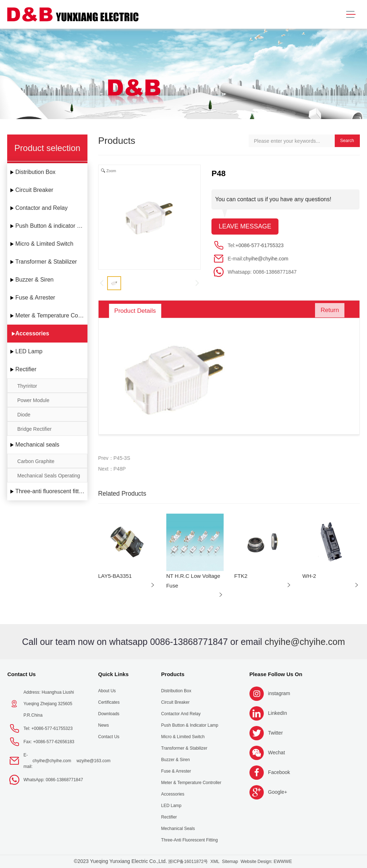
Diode (24, 415)
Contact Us (21, 674)
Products (173, 674)
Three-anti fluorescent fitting (51, 491)
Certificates (109, 702)
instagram (279, 693)
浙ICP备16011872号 (188, 862)
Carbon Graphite (36, 461)
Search (347, 141)
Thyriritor (27, 386)
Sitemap (230, 862)
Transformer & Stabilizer (46, 262)
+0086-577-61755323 (259, 245)
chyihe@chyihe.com (266, 259)
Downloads (109, 714)
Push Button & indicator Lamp (51, 226)
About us (107, 691)
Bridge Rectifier (34, 429)
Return (328, 311)
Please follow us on (276, 674)
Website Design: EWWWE (266, 862)
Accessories (32, 333)
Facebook (279, 772)
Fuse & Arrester (35, 298)
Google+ (278, 792)
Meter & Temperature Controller (51, 315)
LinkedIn (278, 713)
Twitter (275, 733)
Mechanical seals (37, 445)
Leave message (245, 226)
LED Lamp (29, 351)
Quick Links (113, 674)
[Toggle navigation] (351, 15)
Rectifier (26, 369)
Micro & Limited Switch (44, 244)
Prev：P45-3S (114, 458)
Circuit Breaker (34, 190)
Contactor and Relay (42, 208)
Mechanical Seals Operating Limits (49, 478)
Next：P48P (112, 469)
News (104, 725)
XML (215, 862)
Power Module (33, 400)
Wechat (277, 753)
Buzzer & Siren (35, 280)
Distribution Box (35, 172)
